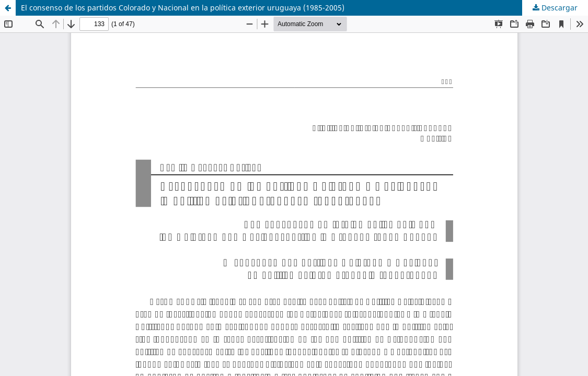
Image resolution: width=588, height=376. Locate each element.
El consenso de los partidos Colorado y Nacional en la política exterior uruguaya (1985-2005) (183, 8)
